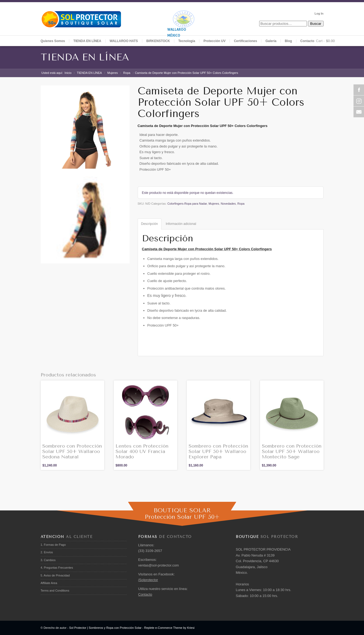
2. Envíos (47, 552)
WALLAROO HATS (124, 41)
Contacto (307, 41)
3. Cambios (48, 560)
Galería (271, 41)
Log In (319, 13)
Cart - (320, 41)
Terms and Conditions (55, 591)
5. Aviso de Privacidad (55, 575)
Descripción (150, 224)
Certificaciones (245, 41)
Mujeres (112, 73)
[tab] (150, 224)
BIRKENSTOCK (158, 41)
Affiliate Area (49, 583)
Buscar (316, 24)
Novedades (228, 204)
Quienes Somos (53, 41)
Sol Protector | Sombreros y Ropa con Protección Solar (105, 628)
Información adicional (181, 224)
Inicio (68, 73)
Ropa (127, 73)
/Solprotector (148, 580)
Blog (288, 41)
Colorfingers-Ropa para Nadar (187, 204)
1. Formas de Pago (53, 545)
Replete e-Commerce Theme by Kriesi (169, 628)
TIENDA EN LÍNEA (85, 57)
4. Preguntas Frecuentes (57, 568)
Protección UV (214, 41)
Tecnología (187, 41)
